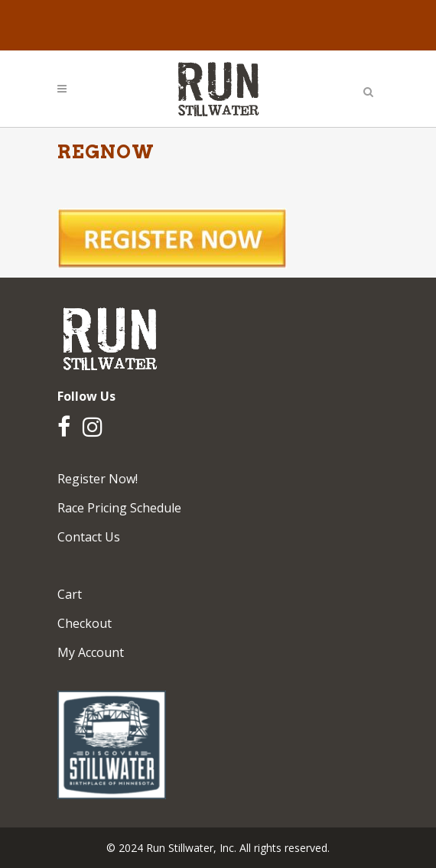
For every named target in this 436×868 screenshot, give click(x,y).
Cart (70, 594)
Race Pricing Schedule (119, 508)
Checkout (85, 623)
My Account (91, 652)
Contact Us (89, 537)
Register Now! (98, 479)
